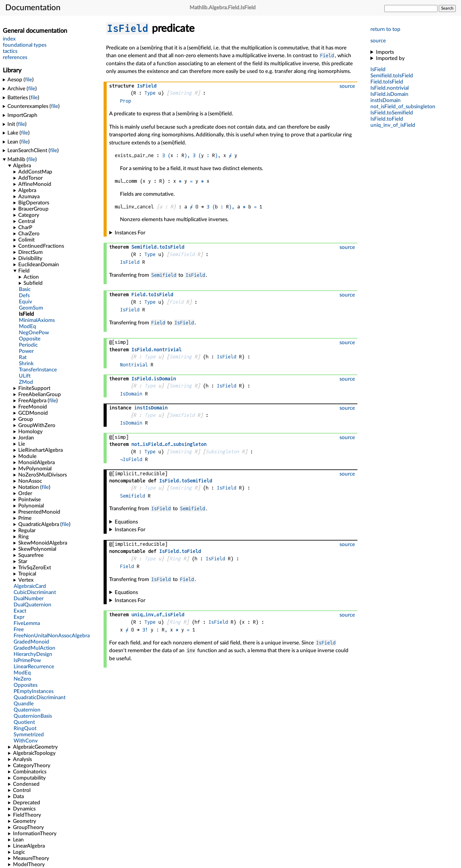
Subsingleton (222, 452)
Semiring (181, 93)
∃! (145, 630)
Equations (126, 522)
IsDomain (131, 394)
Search (447, 8)
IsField (128, 28)
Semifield (182, 254)
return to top (385, 29)
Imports (385, 52)
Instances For (130, 233)
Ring (175, 559)
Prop (126, 101)
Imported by (390, 58)
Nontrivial (134, 365)
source (378, 41)
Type (150, 93)
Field (327, 56)
